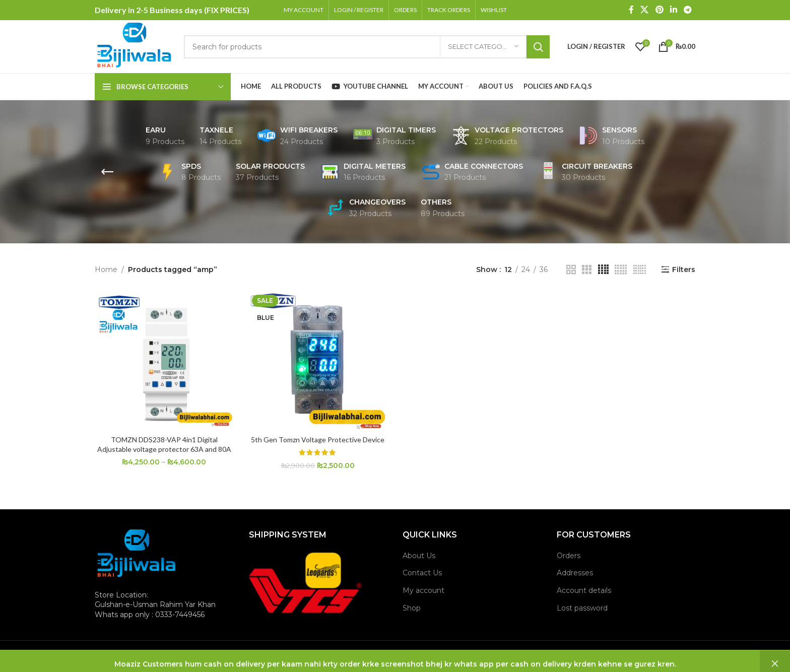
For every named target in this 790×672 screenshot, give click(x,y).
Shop (412, 608)
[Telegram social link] (688, 10)
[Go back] (107, 172)
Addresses (575, 573)
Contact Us (422, 573)
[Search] (367, 47)
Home (106, 270)
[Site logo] (134, 46)
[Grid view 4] (603, 270)
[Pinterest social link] (659, 10)
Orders (569, 556)
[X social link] (645, 10)
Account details (584, 590)
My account (423, 590)
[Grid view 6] (640, 270)
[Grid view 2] (571, 270)
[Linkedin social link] (673, 10)
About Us (419, 556)
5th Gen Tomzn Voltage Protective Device (318, 440)
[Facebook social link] (631, 10)
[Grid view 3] (587, 270)
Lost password (582, 608)
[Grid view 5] (621, 270)
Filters (684, 270)
